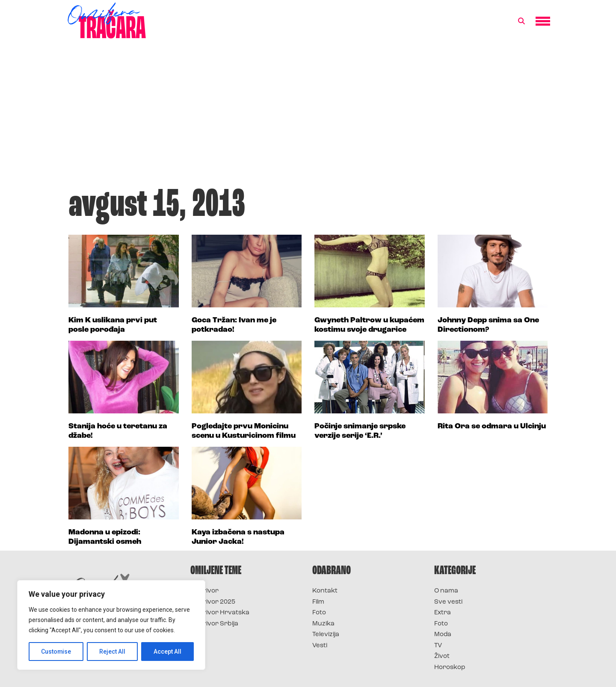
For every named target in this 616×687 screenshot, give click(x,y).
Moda (443, 635)
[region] (111, 625)
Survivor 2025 (213, 602)
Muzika (323, 624)
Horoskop (450, 668)
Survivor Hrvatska (220, 613)
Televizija (326, 635)
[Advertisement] (308, 117)
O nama (446, 591)
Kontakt (325, 591)
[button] (521, 21)
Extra (443, 613)
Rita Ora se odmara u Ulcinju (492, 426)
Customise (56, 652)
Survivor (204, 591)
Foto (319, 613)
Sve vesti (448, 602)
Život (442, 656)
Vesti (320, 646)
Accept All (167, 652)
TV (438, 646)
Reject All (113, 652)
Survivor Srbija (214, 624)
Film (318, 602)
